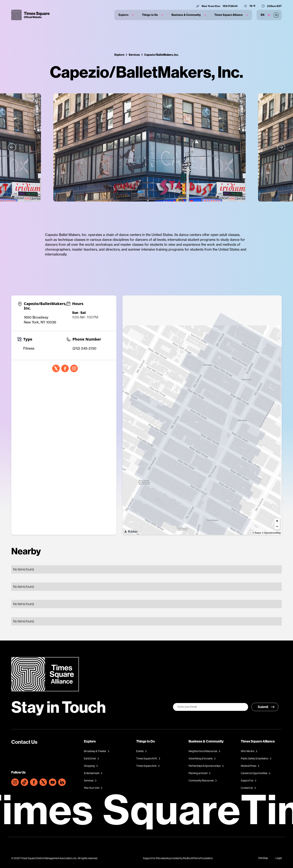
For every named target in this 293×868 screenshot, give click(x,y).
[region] (202, 415)
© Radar (257, 533)
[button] (126, 15)
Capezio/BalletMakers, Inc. (162, 55)
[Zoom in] (277, 521)
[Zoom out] (277, 526)
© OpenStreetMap (271, 533)
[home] (30, 15)
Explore (119, 55)
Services (134, 55)
